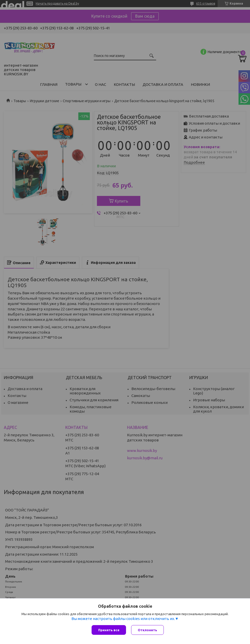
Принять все (109, 630)
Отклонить (147, 630)
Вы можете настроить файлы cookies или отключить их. (123, 619)
